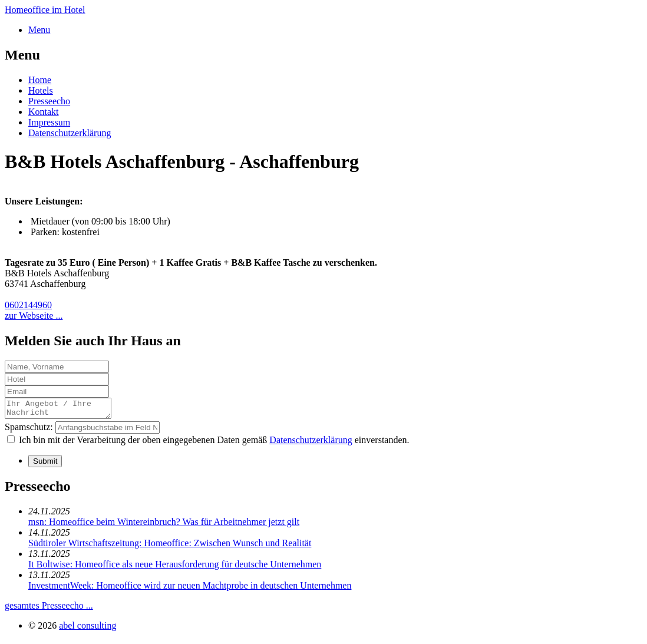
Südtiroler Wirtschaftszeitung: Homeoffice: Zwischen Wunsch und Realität (170, 546)
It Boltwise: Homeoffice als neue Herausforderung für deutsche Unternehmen (175, 568)
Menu (39, 30)
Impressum (49, 122)
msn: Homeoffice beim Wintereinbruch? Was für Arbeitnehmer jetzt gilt (164, 525)
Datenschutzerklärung (70, 133)
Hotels (41, 90)
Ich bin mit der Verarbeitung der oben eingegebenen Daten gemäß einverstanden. (214, 443)
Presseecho (49, 101)
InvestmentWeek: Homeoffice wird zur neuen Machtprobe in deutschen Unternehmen (190, 589)
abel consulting (88, 629)
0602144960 (28, 305)
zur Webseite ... (34, 316)
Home (40, 80)
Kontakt (44, 112)
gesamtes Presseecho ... (49, 609)
